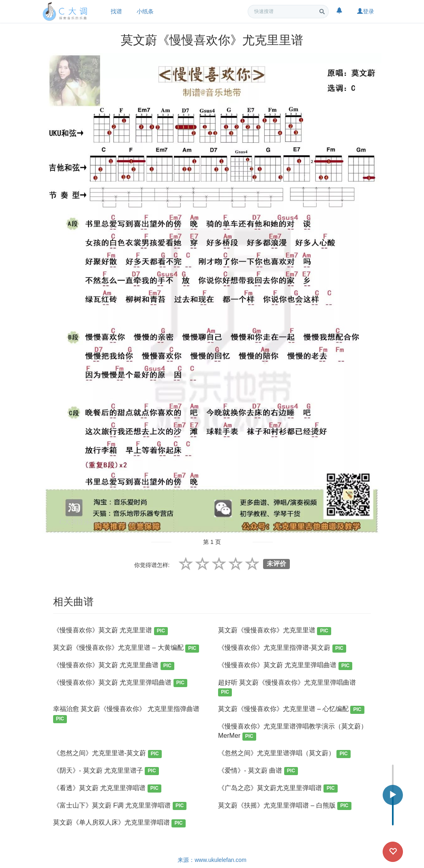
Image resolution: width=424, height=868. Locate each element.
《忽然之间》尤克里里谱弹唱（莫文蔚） (284, 754)
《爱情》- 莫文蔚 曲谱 (258, 771)
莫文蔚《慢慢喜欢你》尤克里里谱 (275, 631)
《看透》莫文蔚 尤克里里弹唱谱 (107, 789)
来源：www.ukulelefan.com (212, 860)
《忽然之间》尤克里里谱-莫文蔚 (107, 754)
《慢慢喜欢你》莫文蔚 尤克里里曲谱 (114, 666)
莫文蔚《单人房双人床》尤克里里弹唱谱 (119, 823)
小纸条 (145, 11)
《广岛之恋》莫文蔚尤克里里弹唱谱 (278, 789)
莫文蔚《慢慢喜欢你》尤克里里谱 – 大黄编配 (126, 648)
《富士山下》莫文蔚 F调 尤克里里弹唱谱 (120, 806)
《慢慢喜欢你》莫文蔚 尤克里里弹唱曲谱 (285, 666)
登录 (366, 11)
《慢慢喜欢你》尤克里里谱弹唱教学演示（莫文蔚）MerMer (293, 732)
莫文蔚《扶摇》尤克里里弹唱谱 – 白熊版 (285, 806)
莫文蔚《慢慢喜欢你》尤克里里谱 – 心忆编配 (291, 710)
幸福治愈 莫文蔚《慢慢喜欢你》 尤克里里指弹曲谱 (126, 714)
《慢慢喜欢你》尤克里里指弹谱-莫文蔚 (282, 648)
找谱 (116, 11)
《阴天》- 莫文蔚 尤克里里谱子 (106, 771)
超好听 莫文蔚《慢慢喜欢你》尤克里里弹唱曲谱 (287, 688)
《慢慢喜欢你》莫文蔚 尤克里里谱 (110, 631)
